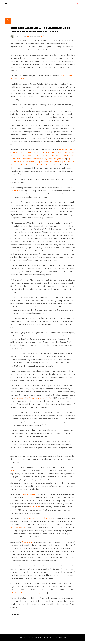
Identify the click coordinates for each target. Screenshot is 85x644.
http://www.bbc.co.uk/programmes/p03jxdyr (29, 596)
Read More (15, 618)
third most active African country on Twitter (33, 401)
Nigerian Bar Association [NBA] (54, 165)
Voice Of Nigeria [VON (57, 162)
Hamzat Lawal (21, 37)
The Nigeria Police (34, 156)
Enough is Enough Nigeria (41, 522)
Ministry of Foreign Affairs (48, 168)
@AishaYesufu (28, 545)
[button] (78, 4)
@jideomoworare (18, 531)
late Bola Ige (35, 510)
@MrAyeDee (16, 474)
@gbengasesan (32, 498)
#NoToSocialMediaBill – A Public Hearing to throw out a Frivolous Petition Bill (41, 30)
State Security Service (52, 156)
